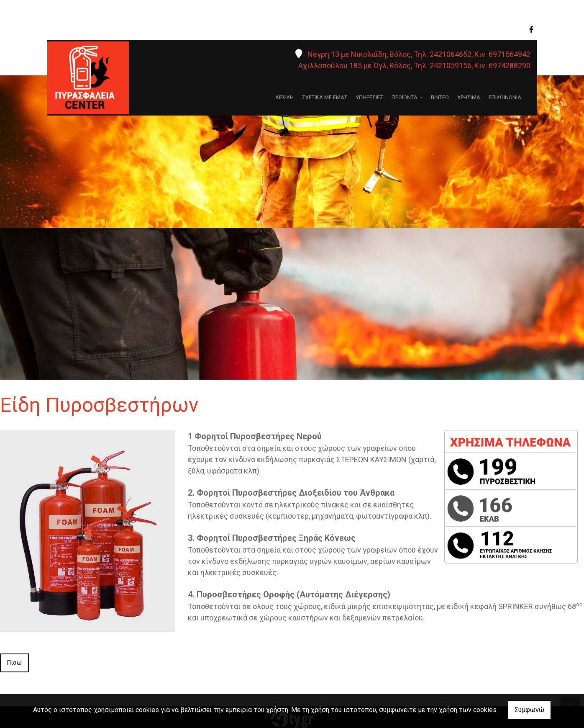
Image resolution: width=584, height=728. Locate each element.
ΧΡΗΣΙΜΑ (469, 97)
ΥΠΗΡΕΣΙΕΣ (370, 97)
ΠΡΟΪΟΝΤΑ (405, 97)
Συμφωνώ (529, 710)
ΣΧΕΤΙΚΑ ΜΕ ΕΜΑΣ (325, 97)
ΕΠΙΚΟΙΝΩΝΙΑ (505, 97)
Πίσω (14, 663)
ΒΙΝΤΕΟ (440, 97)
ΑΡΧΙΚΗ (284, 97)
